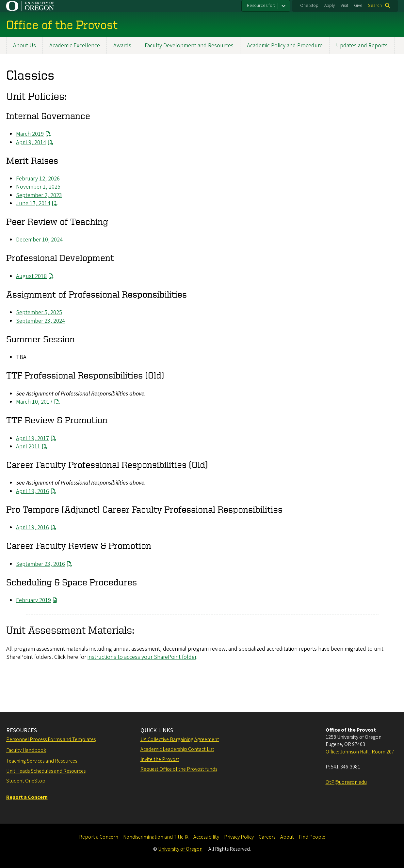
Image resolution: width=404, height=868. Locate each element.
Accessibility (206, 837)
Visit (344, 6)
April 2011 (28, 447)
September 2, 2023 (39, 195)
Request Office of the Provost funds (179, 769)
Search (375, 6)
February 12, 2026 (38, 179)
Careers (267, 837)
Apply (330, 6)
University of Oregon (180, 849)
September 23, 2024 (40, 321)
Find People (312, 837)
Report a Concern (99, 837)
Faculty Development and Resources (189, 46)
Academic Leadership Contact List (177, 749)
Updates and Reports (362, 46)
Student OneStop (26, 781)
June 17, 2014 (33, 203)
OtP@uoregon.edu (346, 782)
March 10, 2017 (34, 402)
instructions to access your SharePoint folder (142, 657)
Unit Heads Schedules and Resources (46, 771)
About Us (24, 46)
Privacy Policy (239, 837)
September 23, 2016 (40, 564)
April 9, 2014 (31, 142)
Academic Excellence (75, 46)
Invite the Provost (160, 759)
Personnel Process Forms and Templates (51, 739)
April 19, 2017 (32, 438)
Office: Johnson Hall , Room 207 (360, 752)
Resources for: (261, 6)
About (287, 837)
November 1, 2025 (38, 187)
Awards (122, 46)
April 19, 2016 (32, 491)
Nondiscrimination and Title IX (156, 837)
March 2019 (30, 134)
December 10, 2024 (39, 240)
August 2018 (31, 276)
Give (358, 6)
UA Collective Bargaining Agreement (180, 739)
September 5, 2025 (39, 313)
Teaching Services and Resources (42, 761)
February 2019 (33, 600)
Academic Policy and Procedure (285, 46)
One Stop (309, 6)
